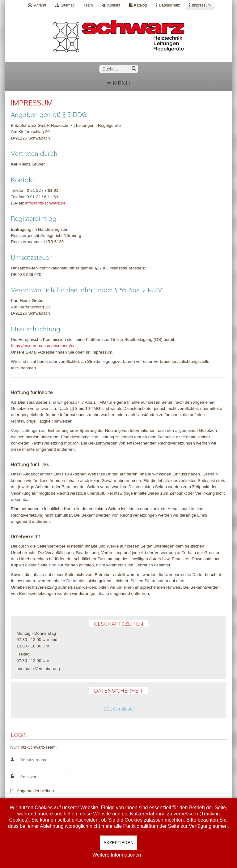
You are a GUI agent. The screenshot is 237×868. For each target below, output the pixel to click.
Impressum (201, 5)
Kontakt (114, 5)
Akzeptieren (118, 843)
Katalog (141, 5)
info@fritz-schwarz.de (45, 203)
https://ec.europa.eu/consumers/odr (44, 346)
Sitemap (68, 5)
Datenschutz (169, 5)
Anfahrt (40, 5)
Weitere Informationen (117, 855)
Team (88, 5)
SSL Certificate (119, 709)
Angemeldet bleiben (35, 791)
